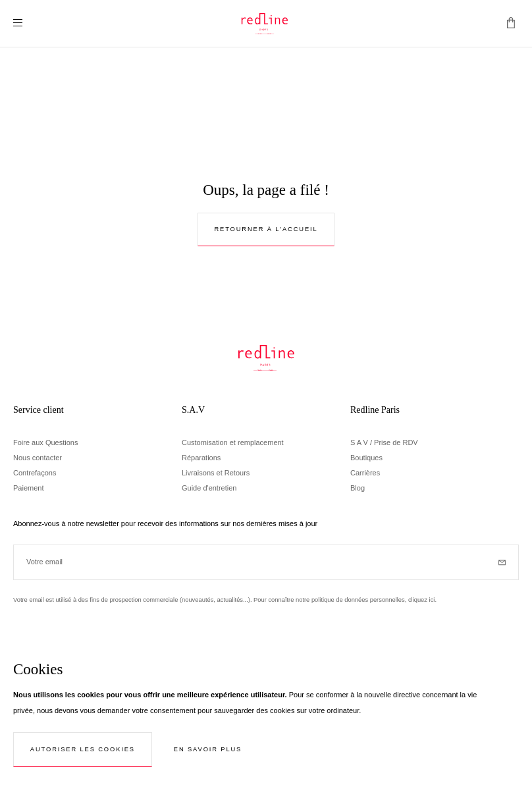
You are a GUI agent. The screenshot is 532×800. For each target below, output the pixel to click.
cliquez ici (422, 600)
